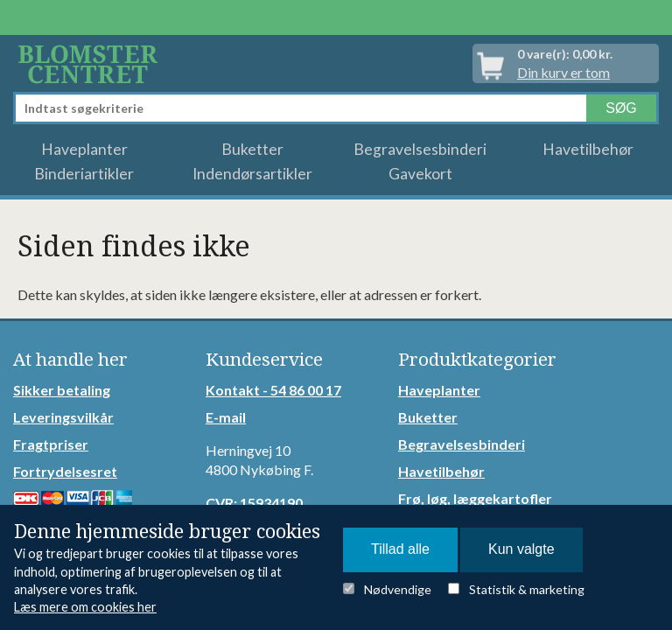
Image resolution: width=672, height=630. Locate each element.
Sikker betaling (62, 390)
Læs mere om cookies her (85, 607)
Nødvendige (398, 589)
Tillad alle (400, 549)
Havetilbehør (588, 149)
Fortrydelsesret (65, 471)
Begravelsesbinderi (420, 149)
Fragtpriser (51, 444)
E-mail (226, 417)
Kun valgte (521, 549)
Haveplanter (84, 149)
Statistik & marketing (527, 589)
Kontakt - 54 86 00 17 (273, 390)
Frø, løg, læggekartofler (475, 498)
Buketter (252, 149)
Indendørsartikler (252, 174)
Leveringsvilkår (63, 417)
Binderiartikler (84, 174)
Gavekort (420, 174)
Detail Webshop (91, 63)
